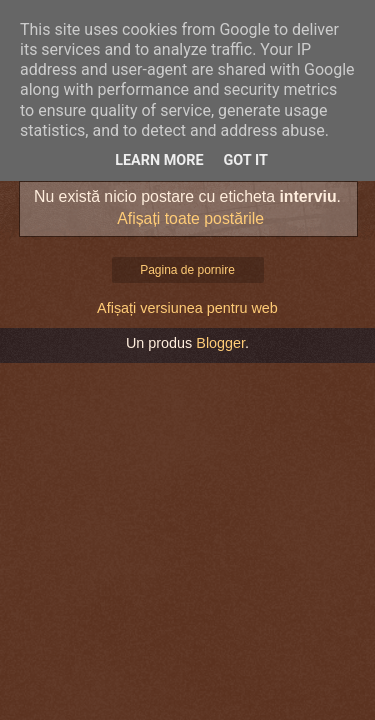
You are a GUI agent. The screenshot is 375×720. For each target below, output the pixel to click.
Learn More (159, 160)
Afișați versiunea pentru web (187, 308)
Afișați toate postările (190, 218)
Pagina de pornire (187, 270)
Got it (246, 160)
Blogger (220, 343)
